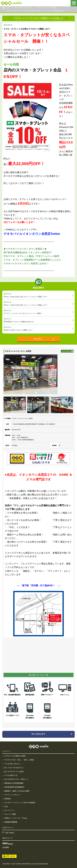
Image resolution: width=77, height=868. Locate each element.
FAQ (6, 806)
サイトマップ (9, 810)
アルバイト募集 (10, 814)
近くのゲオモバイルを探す (14, 772)
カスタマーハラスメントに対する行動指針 (20, 803)
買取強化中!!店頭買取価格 (14, 783)
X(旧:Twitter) (10, 833)
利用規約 (8, 799)
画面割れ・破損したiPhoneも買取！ (17, 791)
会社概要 (6, 847)
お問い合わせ (10, 856)
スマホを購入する (11, 775)
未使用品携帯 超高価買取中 (14, 787)
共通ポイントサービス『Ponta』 (16, 818)
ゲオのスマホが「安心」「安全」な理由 (19, 760)
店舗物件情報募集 (11, 822)
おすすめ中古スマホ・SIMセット (16, 779)
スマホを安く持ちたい (12, 764)
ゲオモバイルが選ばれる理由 (15, 756)
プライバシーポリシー (12, 795)
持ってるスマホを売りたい (14, 768)
